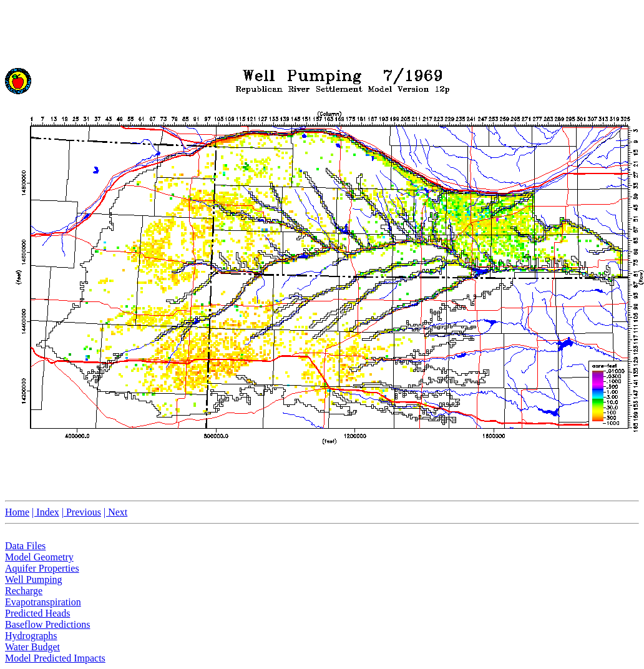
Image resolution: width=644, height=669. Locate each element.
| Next (115, 512)
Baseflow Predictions (47, 624)
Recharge (24, 591)
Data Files (25, 546)
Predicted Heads (37, 613)
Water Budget (32, 647)
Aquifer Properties (42, 568)
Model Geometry (39, 557)
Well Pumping (34, 579)
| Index (46, 512)
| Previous (81, 512)
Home (17, 512)
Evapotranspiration (43, 602)
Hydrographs (31, 636)
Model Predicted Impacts (55, 658)
